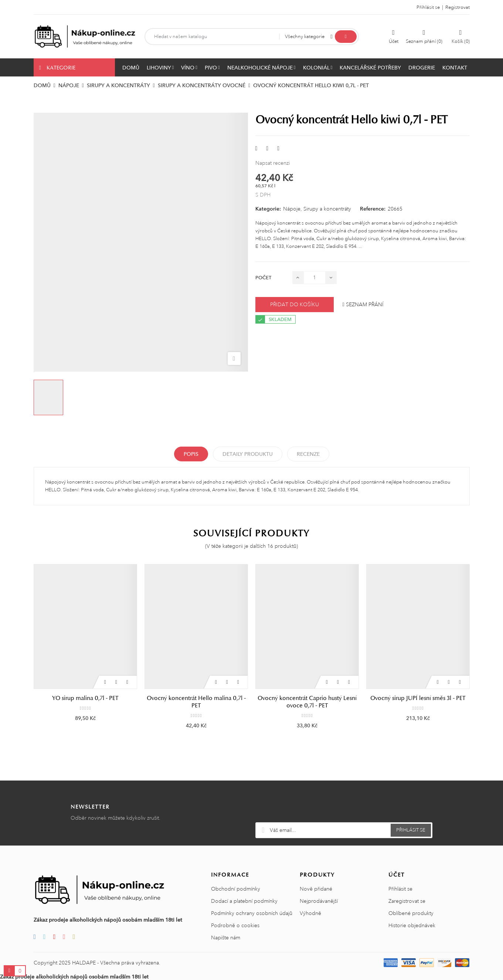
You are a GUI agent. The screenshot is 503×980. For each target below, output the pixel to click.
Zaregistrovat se (407, 901)
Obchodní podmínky (236, 889)
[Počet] (315, 278)
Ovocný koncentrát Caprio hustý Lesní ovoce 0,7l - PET (307, 702)
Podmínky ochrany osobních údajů (252, 913)
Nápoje (292, 209)
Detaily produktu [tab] (248, 454)
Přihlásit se (400, 889)
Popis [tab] (191, 454)
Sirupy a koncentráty (327, 209)
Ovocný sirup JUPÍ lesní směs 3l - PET (418, 698)
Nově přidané (316, 889)
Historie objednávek (412, 925)
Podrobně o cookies (235, 925)
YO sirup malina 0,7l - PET (85, 698)
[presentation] (344, 804)
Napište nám (226, 938)
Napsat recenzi (273, 163)
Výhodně (310, 913)
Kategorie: (268, 209)
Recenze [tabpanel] (308, 454)
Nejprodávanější (319, 901)
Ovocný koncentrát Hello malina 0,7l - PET (196, 702)
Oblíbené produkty (411, 913)
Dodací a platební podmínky (244, 901)
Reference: (373, 209)
